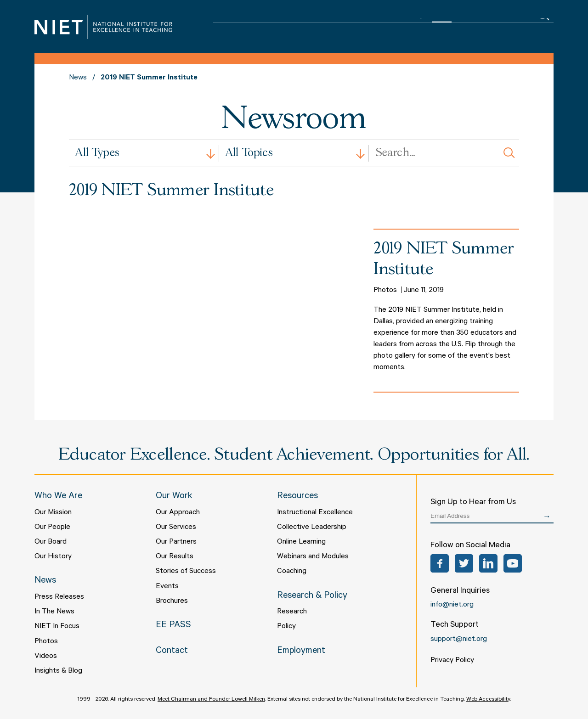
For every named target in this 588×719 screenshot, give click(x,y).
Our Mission (53, 513)
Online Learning (301, 542)
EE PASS (475, 28)
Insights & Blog (58, 671)
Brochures (172, 601)
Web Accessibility (488, 700)
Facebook (440, 563)
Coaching (292, 572)
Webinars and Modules (313, 557)
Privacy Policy (452, 661)
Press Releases (59, 597)
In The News (54, 612)
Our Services (176, 528)
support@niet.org (459, 640)
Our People (52, 528)
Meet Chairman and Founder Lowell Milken (211, 700)
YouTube (513, 563)
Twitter (464, 563)
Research (292, 612)
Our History (53, 557)
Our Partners (176, 542)
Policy (286, 627)
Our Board (51, 542)
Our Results (175, 557)
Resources (333, 28)
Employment (301, 652)
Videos (46, 657)
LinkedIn (488, 563)
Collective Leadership (312, 528)
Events (167, 587)
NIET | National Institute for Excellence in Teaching (103, 27)
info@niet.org (452, 605)
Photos (46, 642)
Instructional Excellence (315, 513)
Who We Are (243, 28)
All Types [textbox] (97, 153)
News (442, 28)
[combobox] (144, 153)
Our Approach (178, 513)
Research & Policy (392, 28)
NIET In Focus (57, 627)
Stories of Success (186, 572)
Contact (512, 28)
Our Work (290, 28)
